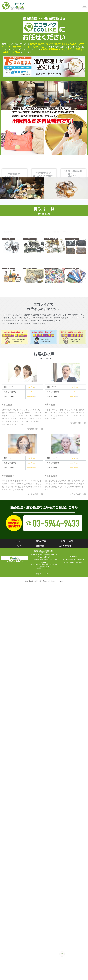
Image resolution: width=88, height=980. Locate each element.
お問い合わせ (65, 546)
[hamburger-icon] (84, 6)
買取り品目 (41, 541)
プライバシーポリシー (44, 574)
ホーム (18, 541)
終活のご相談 (67, 541)
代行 (19, 546)
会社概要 (40, 546)
